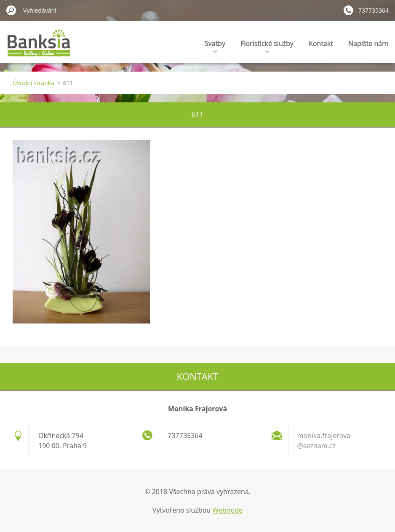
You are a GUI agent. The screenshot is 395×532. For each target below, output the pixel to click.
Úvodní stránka (33, 83)
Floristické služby (267, 46)
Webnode (227, 510)
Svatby (215, 46)
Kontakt (321, 43)
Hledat (11, 10)
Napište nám (368, 43)
